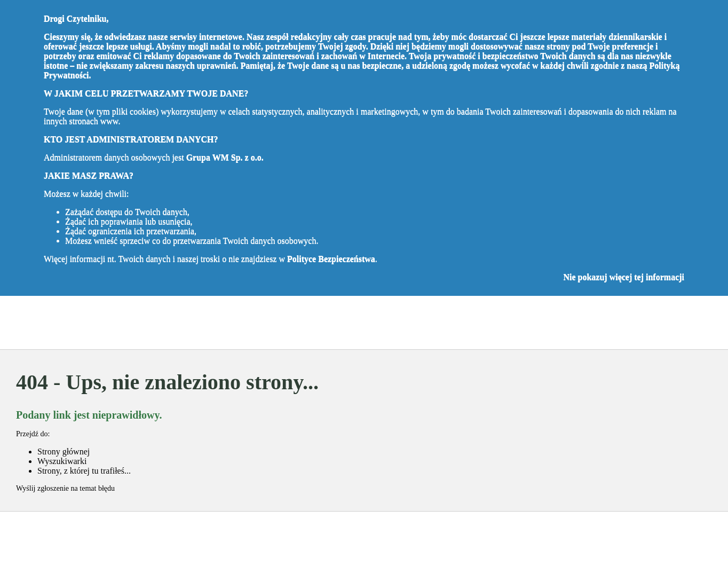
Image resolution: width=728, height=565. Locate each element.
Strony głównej (64, 452)
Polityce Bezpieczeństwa (331, 259)
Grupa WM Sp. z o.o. (225, 157)
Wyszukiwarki (62, 461)
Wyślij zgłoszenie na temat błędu (65, 488)
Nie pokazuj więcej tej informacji (624, 277)
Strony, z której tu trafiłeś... (84, 471)
